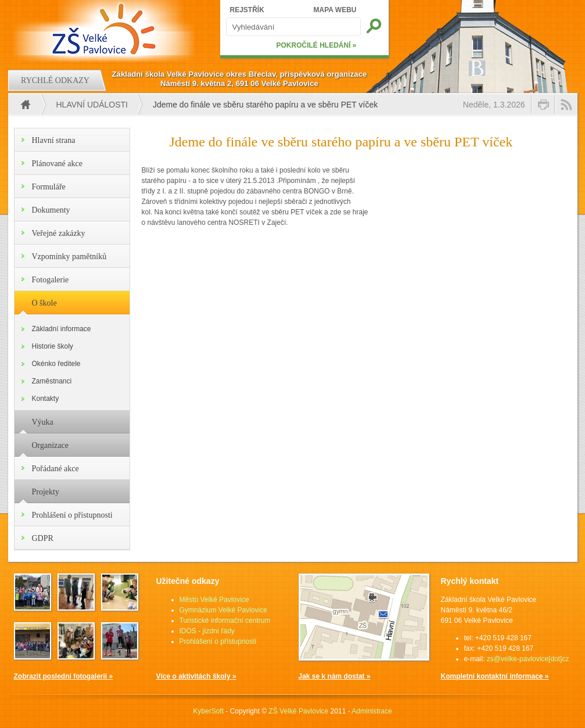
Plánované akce (57, 164)
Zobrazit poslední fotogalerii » (64, 676)
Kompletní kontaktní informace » (495, 676)
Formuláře (49, 187)
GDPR (43, 538)
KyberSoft (208, 711)
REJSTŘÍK (247, 10)
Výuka (43, 422)
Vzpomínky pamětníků (69, 257)
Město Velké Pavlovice (214, 600)
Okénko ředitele (56, 364)
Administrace (372, 711)
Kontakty (46, 399)
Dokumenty (51, 210)
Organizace (50, 445)
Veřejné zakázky (59, 233)
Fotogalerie (51, 280)
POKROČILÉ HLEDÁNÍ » (316, 45)
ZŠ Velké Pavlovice (299, 711)
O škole (44, 303)
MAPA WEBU (335, 10)
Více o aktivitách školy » (196, 676)
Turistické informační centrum (225, 621)
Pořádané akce (55, 469)
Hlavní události (92, 105)
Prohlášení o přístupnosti (72, 515)
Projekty (46, 492)
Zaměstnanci (52, 381)
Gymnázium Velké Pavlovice (223, 610)
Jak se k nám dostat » (335, 676)
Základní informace (62, 329)
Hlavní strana (54, 140)
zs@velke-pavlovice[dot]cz (528, 659)
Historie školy (53, 346)
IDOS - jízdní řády (207, 631)
